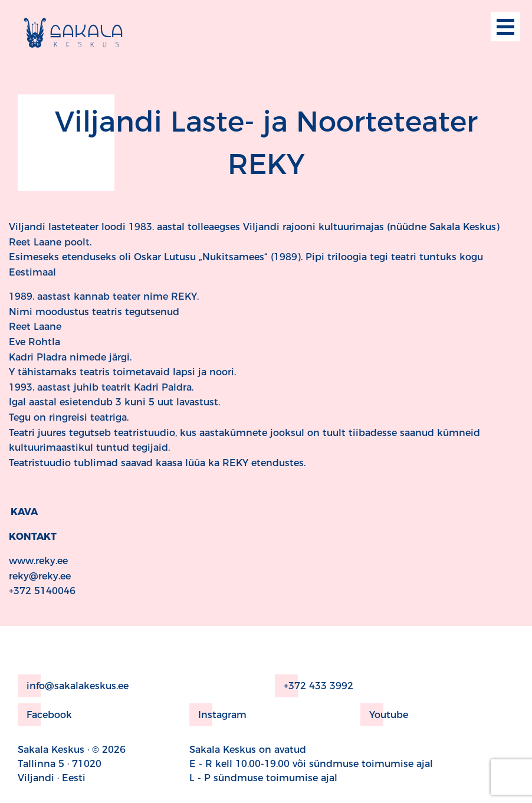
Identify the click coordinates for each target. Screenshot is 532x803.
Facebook (45, 715)
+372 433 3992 (314, 686)
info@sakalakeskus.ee (73, 686)
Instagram (218, 715)
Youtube (384, 715)
